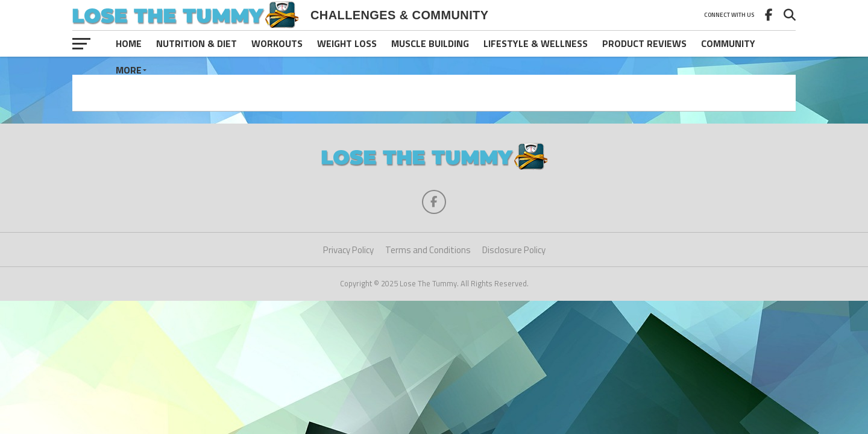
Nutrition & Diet (197, 43)
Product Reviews (644, 43)
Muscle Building (430, 43)
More (129, 70)
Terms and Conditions (428, 250)
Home (129, 43)
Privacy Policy (348, 250)
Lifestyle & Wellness (536, 43)
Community (728, 43)
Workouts (277, 43)
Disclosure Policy (514, 250)
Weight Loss (347, 43)
